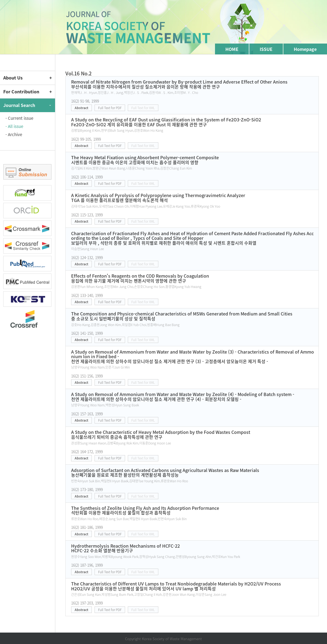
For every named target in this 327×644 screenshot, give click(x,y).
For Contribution (21, 91)
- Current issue (19, 118)
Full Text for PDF (110, 108)
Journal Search (19, 105)
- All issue (14, 126)
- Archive (14, 134)
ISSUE (266, 49)
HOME (232, 49)
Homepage (305, 49)
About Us (13, 78)
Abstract (81, 108)
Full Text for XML (143, 108)
